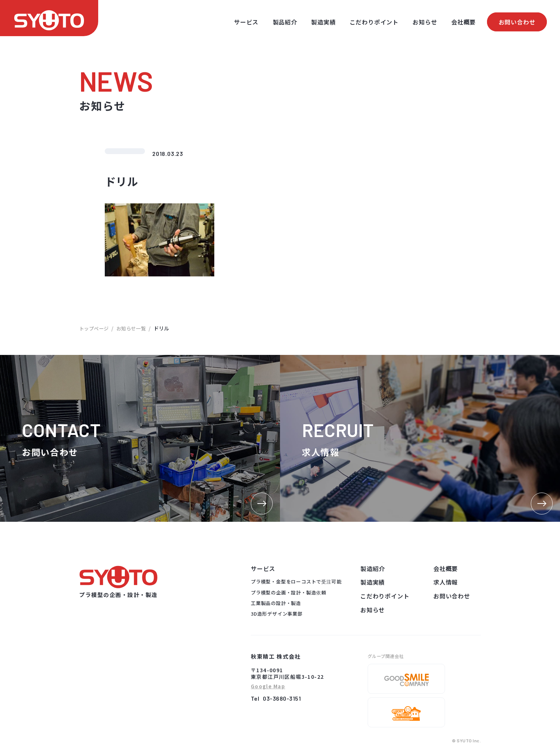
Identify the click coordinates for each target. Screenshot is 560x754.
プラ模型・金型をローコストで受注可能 (296, 581)
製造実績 (323, 22)
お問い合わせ (517, 22)
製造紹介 (373, 569)
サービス (246, 22)
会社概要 (463, 22)
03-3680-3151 (282, 698)
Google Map (268, 687)
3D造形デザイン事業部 (277, 614)
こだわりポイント (374, 22)
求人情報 (446, 582)
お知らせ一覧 (135, 328)
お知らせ (425, 22)
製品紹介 (285, 22)
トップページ (95, 328)
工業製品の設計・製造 (276, 603)
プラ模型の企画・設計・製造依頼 (289, 592)
